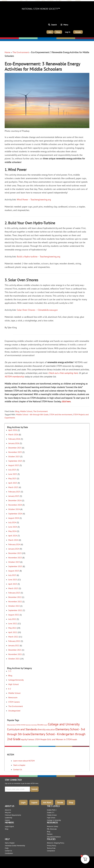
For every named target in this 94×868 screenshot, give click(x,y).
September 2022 (15, 610)
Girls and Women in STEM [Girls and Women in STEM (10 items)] (59, 739)
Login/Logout (9, 826)
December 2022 (15, 597)
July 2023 (12, 575)
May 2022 (12, 628)
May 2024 (12, 531)
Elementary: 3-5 (26, 38)
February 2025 (14, 492)
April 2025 (13, 483)
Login (23, 802)
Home (7, 52)
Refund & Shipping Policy (56, 843)
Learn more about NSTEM (24, 761)
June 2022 (13, 623)
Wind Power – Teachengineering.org (34, 200)
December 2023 (15, 553)
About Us (8, 810)
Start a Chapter (10, 843)
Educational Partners (54, 837)
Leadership (9, 818)
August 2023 (14, 571)
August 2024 (14, 518)
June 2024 (13, 527)
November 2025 (15, 452)
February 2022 (14, 641)
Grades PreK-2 (52, 810)
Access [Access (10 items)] (41, 725)
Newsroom (13, 697)
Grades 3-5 (51, 813)
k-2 (10, 689)
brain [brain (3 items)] (46, 725)
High (59, 38)
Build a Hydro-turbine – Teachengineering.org (39, 257)
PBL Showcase (52, 829)
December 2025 (15, 448)
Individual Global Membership (15, 846)
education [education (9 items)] (51, 729)
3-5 (10, 671)
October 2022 (14, 606)
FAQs (7, 848)
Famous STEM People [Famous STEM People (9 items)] (37, 739)
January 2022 (14, 645)
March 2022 (13, 637)
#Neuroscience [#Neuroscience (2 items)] (11, 725)
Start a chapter (19, 765)
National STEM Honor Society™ (41, 9)
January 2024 (14, 549)
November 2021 (15, 654)
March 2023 (13, 588)
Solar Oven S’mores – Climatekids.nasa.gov (37, 310)
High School (14, 684)
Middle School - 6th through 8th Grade (32, 414)
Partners (50, 834)
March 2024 (13, 540)
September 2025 (15, 461)
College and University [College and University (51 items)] (64, 724)
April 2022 (13, 632)
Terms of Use (51, 848)
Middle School (26, 411)
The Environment (21, 52)
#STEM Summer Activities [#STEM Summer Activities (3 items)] (29, 725)
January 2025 (14, 496)
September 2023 (15, 566)
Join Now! (47, 802)
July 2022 (12, 619)
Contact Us (18, 769)
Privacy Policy (52, 846)
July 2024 (12, 522)
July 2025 (12, 470)
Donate (60, 802)
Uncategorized (14, 711)
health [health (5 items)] (75, 740)
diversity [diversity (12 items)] (41, 729)
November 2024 (15, 505)
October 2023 (14, 562)
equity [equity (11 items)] (24, 739)
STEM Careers (14, 702)
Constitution (9, 853)
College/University (84, 38)
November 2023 (15, 558)
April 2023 (13, 584)
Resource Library (53, 826)
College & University (54, 820)
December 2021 (15, 650)
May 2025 (12, 478)
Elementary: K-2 (8, 38)
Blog (17, 411)
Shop (71, 802)
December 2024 (15, 500)
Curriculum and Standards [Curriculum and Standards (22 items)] (22, 729)
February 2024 (14, 544)
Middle (41, 38)
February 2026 (14, 439)
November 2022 (15, 601)
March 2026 (13, 434)
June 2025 (13, 474)
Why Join (8, 813)
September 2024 (15, 514)
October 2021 (14, 659)
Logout (34, 802)
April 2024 (13, 536)
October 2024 (14, 509)
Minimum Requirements (13, 815)
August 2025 (14, 465)
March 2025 (13, 487)
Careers (7, 820)
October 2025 (14, 456)
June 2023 (13, 580)
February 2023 (14, 593)
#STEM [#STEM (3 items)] (18, 725)
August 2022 (14, 615)
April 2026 (13, 430)
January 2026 (14, 443)
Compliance (51, 851)
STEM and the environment (61, 414)
